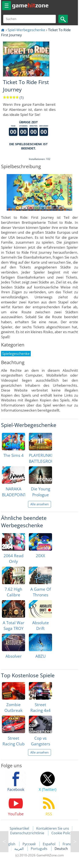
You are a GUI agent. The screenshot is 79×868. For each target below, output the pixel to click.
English (10, 844)
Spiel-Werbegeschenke (26, 30)
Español (50, 844)
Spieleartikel (19, 828)
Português (39, 849)
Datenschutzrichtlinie (27, 833)
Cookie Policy (62, 833)
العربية (19, 849)
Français (69, 844)
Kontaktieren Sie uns (53, 828)
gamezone (30, 5)
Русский (29, 844)
